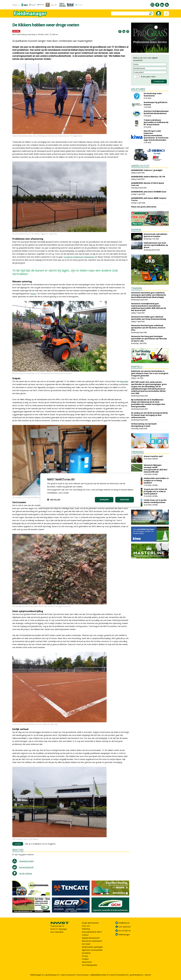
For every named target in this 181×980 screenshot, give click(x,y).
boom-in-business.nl (119, 975)
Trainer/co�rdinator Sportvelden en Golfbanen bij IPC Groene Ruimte (156, 122)
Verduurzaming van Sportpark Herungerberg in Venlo (144, 425)
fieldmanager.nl (37, 975)
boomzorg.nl (83, 975)
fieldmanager (124, 934)
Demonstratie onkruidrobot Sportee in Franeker (155, 235)
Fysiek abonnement (90, 923)
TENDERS (137, 288)
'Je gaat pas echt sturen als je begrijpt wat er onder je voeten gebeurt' (155, 491)
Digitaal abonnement (91, 938)
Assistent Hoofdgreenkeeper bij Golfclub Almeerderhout (156, 112)
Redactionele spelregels (92, 947)
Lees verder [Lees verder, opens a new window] (64, 493)
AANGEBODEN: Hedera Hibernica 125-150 (148, 177)
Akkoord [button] (125, 500)
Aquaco (33, 293)
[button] (54, 500)
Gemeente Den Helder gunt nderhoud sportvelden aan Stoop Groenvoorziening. (149, 318)
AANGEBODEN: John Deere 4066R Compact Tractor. (149, 199)
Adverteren (87, 962)
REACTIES (18, 850)
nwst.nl (148, 975)
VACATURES (138, 89)
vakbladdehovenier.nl (99, 975)
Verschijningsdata (89, 965)
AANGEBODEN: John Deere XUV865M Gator (149, 192)
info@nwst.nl (124, 923)
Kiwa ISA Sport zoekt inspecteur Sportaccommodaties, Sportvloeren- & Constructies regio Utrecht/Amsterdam (156, 135)
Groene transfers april (153, 456)
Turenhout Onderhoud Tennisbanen (79, 257)
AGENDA (136, 230)
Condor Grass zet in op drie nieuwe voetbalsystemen (155, 501)
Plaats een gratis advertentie (144, 207)
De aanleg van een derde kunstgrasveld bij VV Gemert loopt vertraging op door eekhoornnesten (149, 415)
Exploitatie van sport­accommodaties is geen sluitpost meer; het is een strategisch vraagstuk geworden (150, 373)
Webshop (86, 929)
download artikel (26, 861)
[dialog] (90, 490)
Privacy (85, 956)
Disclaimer (86, 953)
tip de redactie (26, 873)
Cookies (85, 959)
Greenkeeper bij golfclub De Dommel (156, 103)
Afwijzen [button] (104, 500)
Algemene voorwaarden (92, 950)
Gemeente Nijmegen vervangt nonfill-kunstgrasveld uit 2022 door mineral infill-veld (156, 468)
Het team (86, 944)
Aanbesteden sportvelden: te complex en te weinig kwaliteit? (156, 480)
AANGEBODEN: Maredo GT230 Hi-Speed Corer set (148, 184)
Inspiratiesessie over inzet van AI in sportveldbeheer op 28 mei (156, 245)
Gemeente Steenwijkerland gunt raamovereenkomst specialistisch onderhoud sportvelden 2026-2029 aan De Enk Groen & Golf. (149, 307)
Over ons (86, 926)
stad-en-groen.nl (68, 975)
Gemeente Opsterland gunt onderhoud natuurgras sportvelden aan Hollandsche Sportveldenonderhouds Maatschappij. (149, 295)
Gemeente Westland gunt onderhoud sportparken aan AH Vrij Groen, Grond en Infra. (148, 328)
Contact (85, 935)
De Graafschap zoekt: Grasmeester (153, 95)
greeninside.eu (136, 975)
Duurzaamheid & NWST (92, 932)
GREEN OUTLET (140, 166)
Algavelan (124, 381)
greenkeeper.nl (52, 975)
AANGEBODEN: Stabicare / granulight (147, 170)
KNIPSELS (137, 367)
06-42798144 (125, 931)
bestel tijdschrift (26, 867)
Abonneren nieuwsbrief (92, 941)
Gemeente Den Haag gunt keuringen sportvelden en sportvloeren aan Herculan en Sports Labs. (149, 339)
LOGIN (18, 844)
